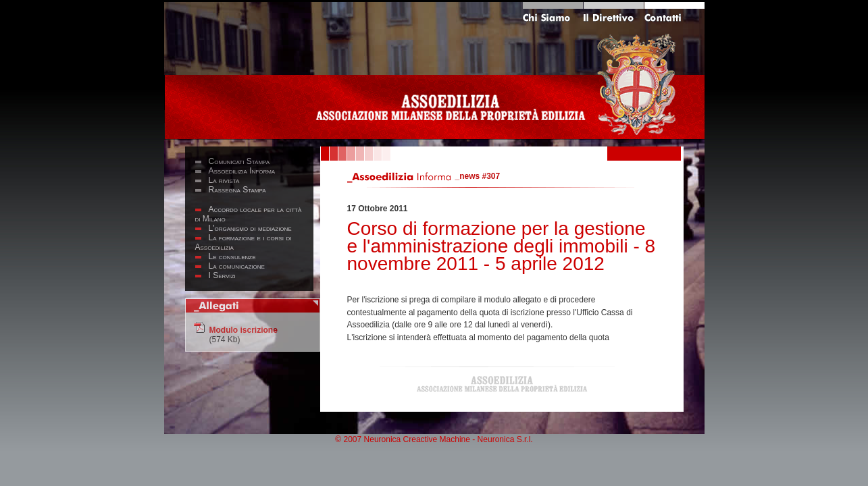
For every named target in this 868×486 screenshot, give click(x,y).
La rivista (224, 180)
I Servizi (222, 275)
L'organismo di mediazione (250, 228)
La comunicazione (237, 266)
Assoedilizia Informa (242, 171)
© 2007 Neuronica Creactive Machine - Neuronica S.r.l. (434, 439)
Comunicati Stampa (239, 161)
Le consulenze (232, 256)
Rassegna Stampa (237, 190)
